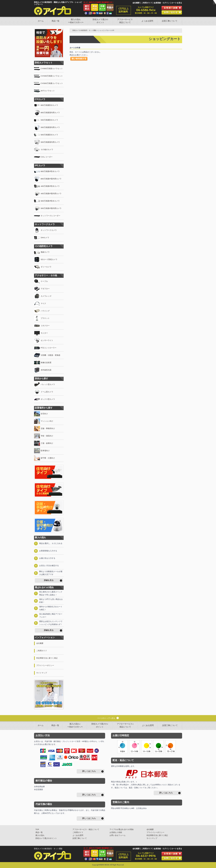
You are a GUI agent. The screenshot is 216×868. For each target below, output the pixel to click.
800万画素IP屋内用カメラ (51, 179)
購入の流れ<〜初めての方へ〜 (75, 726)
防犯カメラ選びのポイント (100, 21)
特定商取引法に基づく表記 (47, 658)
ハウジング (45, 311)
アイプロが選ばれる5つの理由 (122, 830)
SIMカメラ (45, 238)
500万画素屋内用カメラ (50, 128)
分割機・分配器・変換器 (50, 355)
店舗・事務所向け (48, 429)
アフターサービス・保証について (86, 830)
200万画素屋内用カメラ (50, 142)
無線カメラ (45, 252)
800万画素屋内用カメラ (50, 113)
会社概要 (136, 3)
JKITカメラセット (48, 91)
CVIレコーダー (47, 157)
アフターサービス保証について (125, 21)
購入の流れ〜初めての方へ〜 (76, 21)
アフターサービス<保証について (125, 726)
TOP (37, 830)
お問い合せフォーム (118, 835)
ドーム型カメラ (47, 392)
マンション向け (47, 421)
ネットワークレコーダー (50, 216)
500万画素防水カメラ (49, 120)
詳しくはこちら (89, 771)
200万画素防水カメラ (49, 135)
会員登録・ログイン (162, 3)
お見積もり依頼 (116, 833)
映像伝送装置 (46, 363)
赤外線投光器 (46, 370)
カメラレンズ (46, 296)
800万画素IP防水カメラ (50, 172)
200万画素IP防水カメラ (50, 201)
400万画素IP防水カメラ (50, 186)
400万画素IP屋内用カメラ (51, 194)
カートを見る (177, 3)
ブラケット (45, 318)
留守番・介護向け (48, 458)
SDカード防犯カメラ (49, 260)
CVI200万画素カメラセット (52, 83)
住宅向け (44, 414)
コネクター (45, 326)
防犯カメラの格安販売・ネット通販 (84, 31)
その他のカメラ (47, 150)
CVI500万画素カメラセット (52, 76)
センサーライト (47, 341)
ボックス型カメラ (48, 399)
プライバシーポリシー (45, 666)
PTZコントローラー (49, 348)
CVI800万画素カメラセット (52, 69)
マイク (43, 304)
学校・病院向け (47, 436)
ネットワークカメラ (49, 230)
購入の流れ (40, 835)
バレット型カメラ (48, 385)
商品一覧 (56, 21)
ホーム (41, 21)
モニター (44, 333)
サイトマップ (42, 673)
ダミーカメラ (46, 267)
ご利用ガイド (147, 3)
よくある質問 (147, 21)
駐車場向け (45, 451)
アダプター (45, 289)
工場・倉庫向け (47, 443)
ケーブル (44, 281)
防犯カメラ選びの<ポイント (100, 726)
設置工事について (170, 21)
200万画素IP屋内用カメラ (51, 208)
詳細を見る (49, 580)
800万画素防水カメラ (49, 105)
